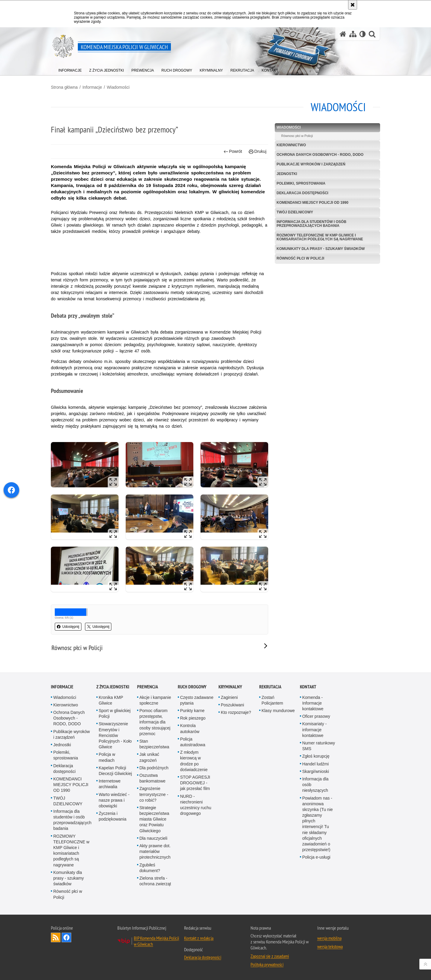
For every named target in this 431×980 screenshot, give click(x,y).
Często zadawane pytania (197, 700)
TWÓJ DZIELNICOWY (295, 212)
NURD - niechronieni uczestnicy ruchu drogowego (196, 805)
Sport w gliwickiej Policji (115, 713)
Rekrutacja (270, 687)
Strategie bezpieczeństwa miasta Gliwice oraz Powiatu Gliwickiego (154, 819)
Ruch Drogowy (192, 687)
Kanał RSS (56, 937)
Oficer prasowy (316, 716)
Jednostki (287, 174)
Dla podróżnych (154, 768)
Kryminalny (230, 687)
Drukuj (258, 151)
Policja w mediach (107, 757)
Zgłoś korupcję (316, 756)
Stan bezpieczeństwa (154, 744)
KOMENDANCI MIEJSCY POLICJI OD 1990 (312, 203)
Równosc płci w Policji (297, 136)
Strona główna (64, 87)
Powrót (233, 151)
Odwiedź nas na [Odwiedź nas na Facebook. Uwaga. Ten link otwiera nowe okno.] (66, 937)
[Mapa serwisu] (353, 34)
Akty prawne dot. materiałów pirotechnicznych (155, 851)
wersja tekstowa (330, 946)
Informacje (92, 87)
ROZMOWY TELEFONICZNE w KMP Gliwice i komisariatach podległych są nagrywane (320, 237)
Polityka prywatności (267, 964)
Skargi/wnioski (316, 771)
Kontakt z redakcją (199, 938)
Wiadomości (118, 87)
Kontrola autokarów (190, 728)
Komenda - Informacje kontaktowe (313, 703)
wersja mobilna (329, 938)
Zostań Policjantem (272, 700)
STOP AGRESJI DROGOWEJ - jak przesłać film (195, 783)
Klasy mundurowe (278, 711)
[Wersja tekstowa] (363, 34)
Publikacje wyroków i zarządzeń (311, 164)
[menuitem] (70, 69)
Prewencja (148, 687)
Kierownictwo (291, 145)
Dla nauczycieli (153, 838)
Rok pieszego (193, 718)
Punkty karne (192, 711)
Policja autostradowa (193, 742)
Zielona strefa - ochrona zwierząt (155, 881)
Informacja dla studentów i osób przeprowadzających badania (311, 224)
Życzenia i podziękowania (113, 816)
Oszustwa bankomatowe (152, 778)
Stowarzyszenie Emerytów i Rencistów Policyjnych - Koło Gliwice (115, 735)
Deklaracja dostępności (302, 193)
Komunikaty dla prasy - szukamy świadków (321, 249)
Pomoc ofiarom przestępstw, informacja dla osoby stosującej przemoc (155, 722)
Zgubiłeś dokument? (150, 868)
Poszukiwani (233, 705)
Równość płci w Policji (300, 258)
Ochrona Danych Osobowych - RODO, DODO (320, 155)
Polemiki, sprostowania (301, 183)
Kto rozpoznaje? (236, 712)
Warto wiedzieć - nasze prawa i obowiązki (114, 800)
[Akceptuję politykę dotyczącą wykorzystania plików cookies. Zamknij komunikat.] (353, 5)
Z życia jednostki (113, 687)
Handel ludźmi (316, 764)
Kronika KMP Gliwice (111, 700)
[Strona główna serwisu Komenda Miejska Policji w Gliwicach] (343, 34)
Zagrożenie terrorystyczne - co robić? (154, 794)
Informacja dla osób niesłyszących (315, 785)
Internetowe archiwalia (110, 784)
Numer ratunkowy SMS (319, 746)
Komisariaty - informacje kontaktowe (315, 729)
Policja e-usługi (316, 857)
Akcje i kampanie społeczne (155, 700)
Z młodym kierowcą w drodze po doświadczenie (194, 761)
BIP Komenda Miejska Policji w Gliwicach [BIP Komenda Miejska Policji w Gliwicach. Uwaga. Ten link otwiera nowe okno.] (156, 941)
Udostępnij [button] (68, 627)
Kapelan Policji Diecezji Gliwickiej (115, 771)
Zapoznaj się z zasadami (270, 956)
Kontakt (308, 687)
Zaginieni (229, 697)
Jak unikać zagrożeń (149, 757)
